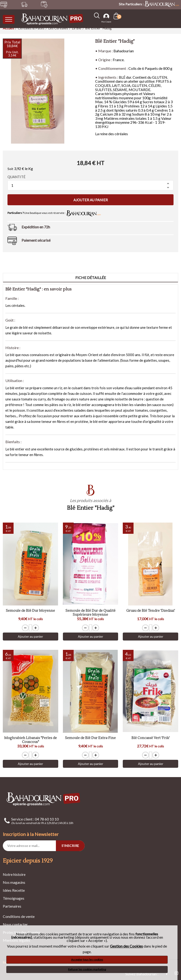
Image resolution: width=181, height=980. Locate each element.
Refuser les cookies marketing (87, 969)
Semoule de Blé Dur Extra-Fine (90, 738)
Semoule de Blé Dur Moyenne (30, 611)
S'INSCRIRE (70, 846)
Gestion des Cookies (126, 946)
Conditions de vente (19, 916)
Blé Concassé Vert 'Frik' (151, 738)
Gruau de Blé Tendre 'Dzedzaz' (151, 611)
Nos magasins (14, 882)
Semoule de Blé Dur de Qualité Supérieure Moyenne (90, 613)
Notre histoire (14, 874)
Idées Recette (14, 890)
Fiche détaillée (91, 278)
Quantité (16, 177)
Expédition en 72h (36, 227)
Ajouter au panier (91, 200)
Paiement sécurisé (36, 240)
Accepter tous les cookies (87, 960)
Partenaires (12, 906)
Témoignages (14, 898)
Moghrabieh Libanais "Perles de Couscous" (31, 740)
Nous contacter (15, 924)
